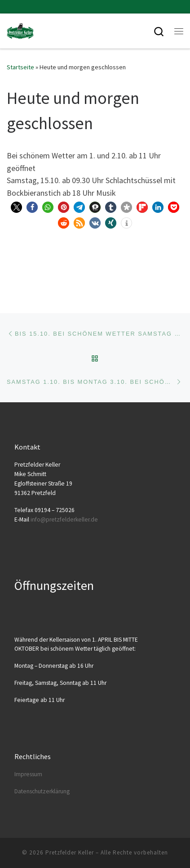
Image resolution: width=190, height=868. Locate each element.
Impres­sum (28, 774)
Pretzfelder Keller (70, 852)
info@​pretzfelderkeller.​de (64, 519)
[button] (16, 207)
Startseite (20, 67)
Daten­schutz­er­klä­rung (42, 791)
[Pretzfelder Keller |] (20, 30)
